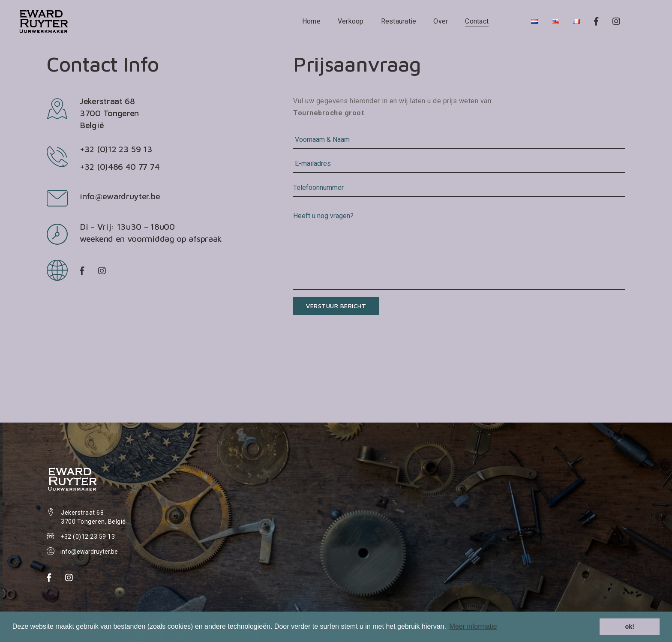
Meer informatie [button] (473, 626)
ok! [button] (630, 627)
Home (311, 21)
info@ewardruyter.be (120, 196)
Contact (477, 21)
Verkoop (351, 21)
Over (441, 21)
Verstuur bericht (336, 306)
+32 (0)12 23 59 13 (88, 537)
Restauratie (399, 21)
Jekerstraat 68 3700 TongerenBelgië (109, 113)
